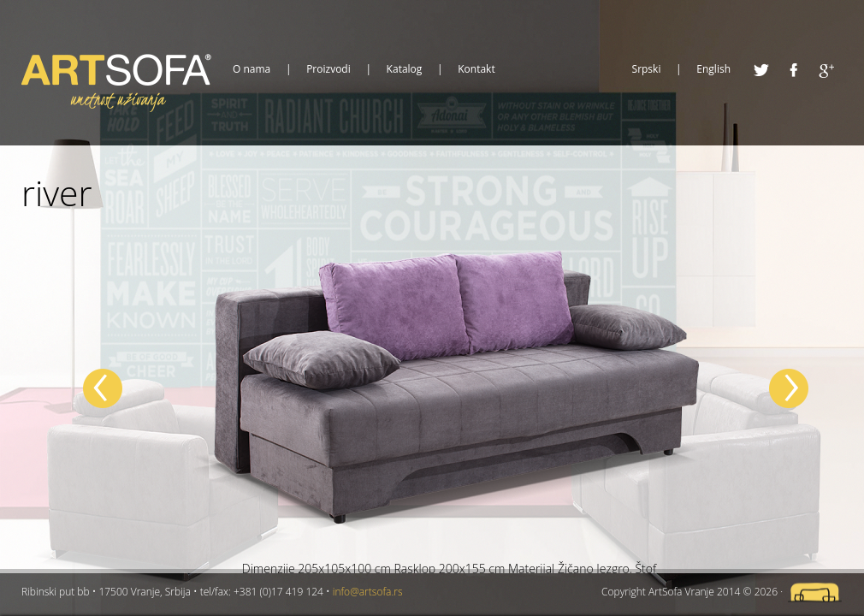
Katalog (405, 69)
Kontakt (476, 69)
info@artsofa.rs (368, 592)
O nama (252, 69)
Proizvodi (328, 69)
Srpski (647, 69)
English (713, 69)
